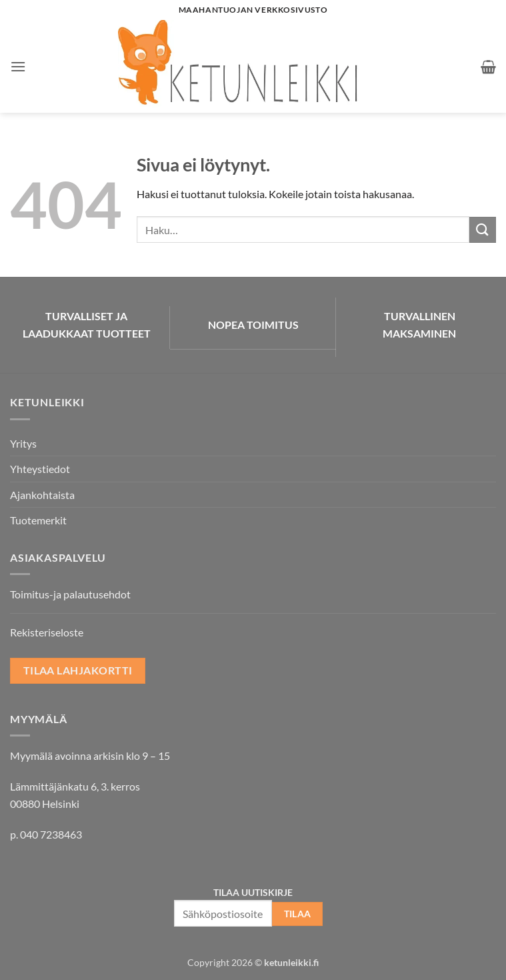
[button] (18, 66)
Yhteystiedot (40, 469)
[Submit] (483, 230)
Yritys (23, 443)
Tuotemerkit (38, 520)
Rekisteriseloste (47, 632)
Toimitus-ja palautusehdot (70, 594)
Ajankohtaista (42, 495)
